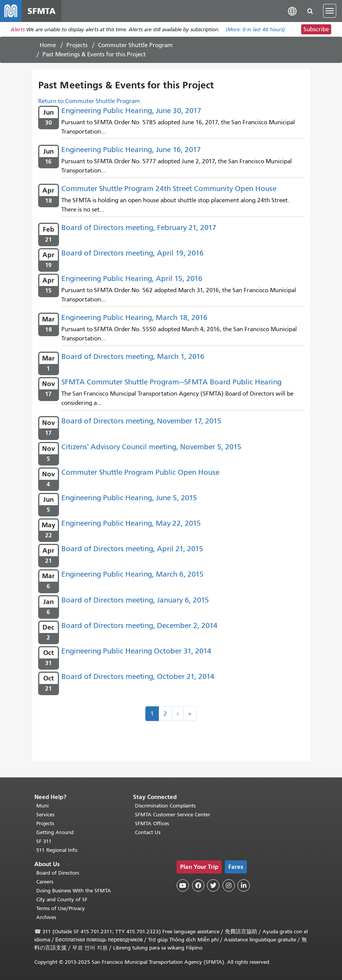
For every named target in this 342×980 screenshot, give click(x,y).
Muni (42, 806)
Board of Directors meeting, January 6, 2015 (135, 600)
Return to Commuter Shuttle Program (89, 101)
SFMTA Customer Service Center (173, 815)
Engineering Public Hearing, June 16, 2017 (131, 150)
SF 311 (44, 841)
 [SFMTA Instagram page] (229, 885)
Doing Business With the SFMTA (74, 891)
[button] (292, 11)
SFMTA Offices (152, 823)
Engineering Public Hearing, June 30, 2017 (131, 111)
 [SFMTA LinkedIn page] (244, 885)
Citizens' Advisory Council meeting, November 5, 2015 (151, 447)
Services (45, 815)
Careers (45, 882)
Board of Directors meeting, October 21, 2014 (138, 676)
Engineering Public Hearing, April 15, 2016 (132, 278)
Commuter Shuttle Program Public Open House (140, 472)
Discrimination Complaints (165, 806)
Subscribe (316, 29)
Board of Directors (58, 873)
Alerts (18, 30)
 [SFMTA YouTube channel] (183, 885)
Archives (46, 917)
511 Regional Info (57, 850)
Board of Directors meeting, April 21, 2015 (132, 549)
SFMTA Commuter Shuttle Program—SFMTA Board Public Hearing (171, 382)
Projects (77, 45)
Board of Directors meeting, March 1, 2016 (133, 356)
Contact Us (148, 832)
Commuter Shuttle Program (135, 45)
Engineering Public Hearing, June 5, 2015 (129, 498)
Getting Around (55, 832)
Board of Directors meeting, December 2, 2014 (139, 625)
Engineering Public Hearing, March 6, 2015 (132, 574)
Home (48, 45)
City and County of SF (62, 900)
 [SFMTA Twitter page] (213, 885)
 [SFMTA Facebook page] (198, 885)
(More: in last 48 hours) (255, 30)
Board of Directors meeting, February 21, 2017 (139, 228)
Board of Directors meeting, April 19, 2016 (132, 253)
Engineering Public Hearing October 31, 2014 (136, 651)
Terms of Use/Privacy (61, 908)
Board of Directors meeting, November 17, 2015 (141, 421)
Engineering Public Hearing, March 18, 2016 (134, 317)
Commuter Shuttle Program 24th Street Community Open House (169, 189)
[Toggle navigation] (330, 11)
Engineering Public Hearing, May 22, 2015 (131, 523)
